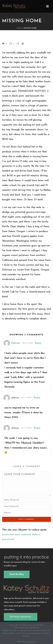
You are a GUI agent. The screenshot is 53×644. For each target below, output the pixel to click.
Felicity (16, 343)
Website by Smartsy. (26, 642)
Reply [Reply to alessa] (37, 398)
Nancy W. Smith (10, 631)
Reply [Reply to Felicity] (38, 343)
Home (19, 28)
